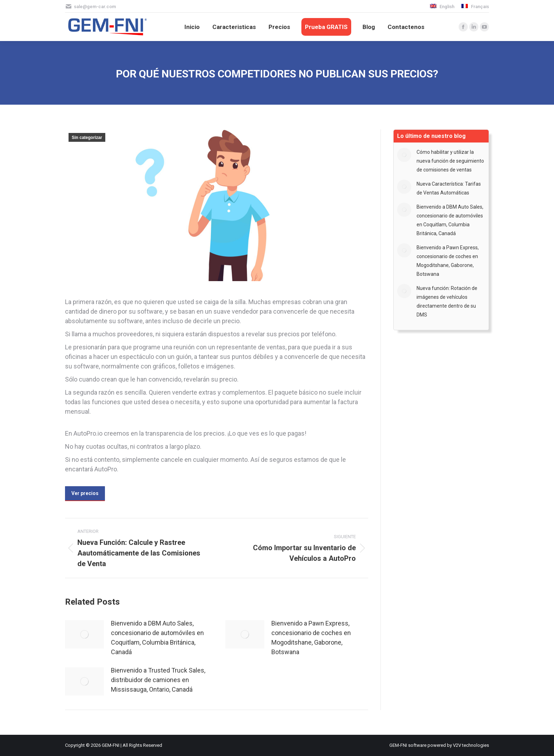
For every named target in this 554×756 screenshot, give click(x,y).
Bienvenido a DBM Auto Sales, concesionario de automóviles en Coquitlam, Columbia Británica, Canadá (157, 638)
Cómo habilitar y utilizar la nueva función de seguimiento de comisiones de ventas (450, 161)
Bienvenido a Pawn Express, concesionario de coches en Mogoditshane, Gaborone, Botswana (311, 638)
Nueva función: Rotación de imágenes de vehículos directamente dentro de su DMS (447, 301)
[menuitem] (442, 7)
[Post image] (84, 634)
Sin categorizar (87, 138)
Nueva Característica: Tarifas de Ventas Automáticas (449, 188)
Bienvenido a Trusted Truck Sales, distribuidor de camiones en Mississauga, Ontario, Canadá (158, 680)
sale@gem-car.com (95, 7)
